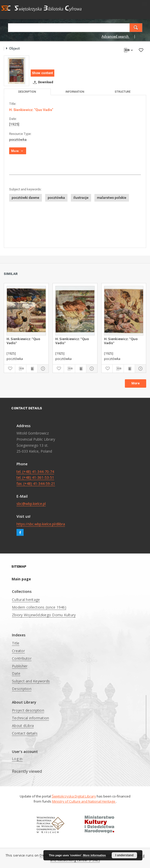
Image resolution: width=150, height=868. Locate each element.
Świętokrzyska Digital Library (74, 796)
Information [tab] (75, 92)
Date (16, 673)
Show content (43, 73)
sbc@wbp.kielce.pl (31, 504)
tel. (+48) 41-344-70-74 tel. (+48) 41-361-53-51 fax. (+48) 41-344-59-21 (36, 478)
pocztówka (18, 139)
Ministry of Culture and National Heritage (84, 801)
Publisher (20, 666)
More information (94, 855)
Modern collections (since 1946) (39, 607)
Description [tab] (27, 92)
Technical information (30, 718)
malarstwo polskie (112, 198)
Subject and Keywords (31, 681)
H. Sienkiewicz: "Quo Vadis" (23, 341)
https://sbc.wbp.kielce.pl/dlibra (41, 524)
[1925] (14, 124)
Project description (28, 710)
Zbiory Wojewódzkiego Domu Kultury (44, 615)
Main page (21, 579)
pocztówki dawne (26, 198)
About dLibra (23, 726)
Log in (17, 759)
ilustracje (81, 198)
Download (42, 82)
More (136, 383)
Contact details (25, 733)
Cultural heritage (26, 600)
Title (16, 643)
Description (22, 689)
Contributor (22, 658)
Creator (18, 651)
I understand (124, 855)
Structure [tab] (123, 92)
